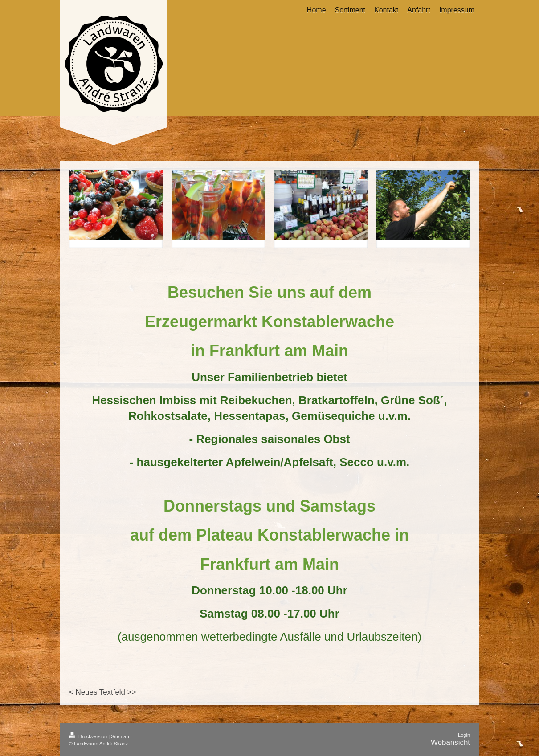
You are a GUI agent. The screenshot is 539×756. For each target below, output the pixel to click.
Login (464, 735)
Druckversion (89, 736)
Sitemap (120, 736)
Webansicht (450, 742)
